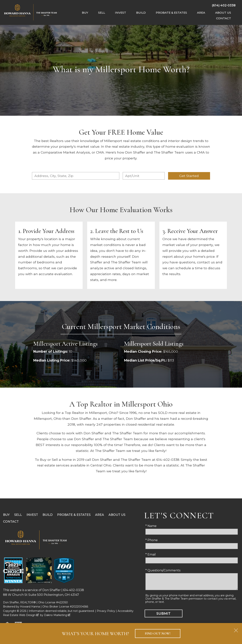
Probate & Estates (74, 515)
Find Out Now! (158, 634)
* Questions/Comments (163, 570)
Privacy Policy (106, 611)
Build (48, 515)
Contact (11, 522)
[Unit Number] (144, 176)
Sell (18, 515)
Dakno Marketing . (57, 615)
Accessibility (126, 611)
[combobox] (76, 176)
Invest (32, 515)
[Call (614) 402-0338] (224, 5)
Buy (6, 515)
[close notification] (236, 629)
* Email (151, 554)
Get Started (189, 176)
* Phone (152, 540)
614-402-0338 (74, 590)
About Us (117, 515)
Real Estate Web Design (21, 615)
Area (100, 515)
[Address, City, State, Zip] (76, 176)
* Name (151, 526)
